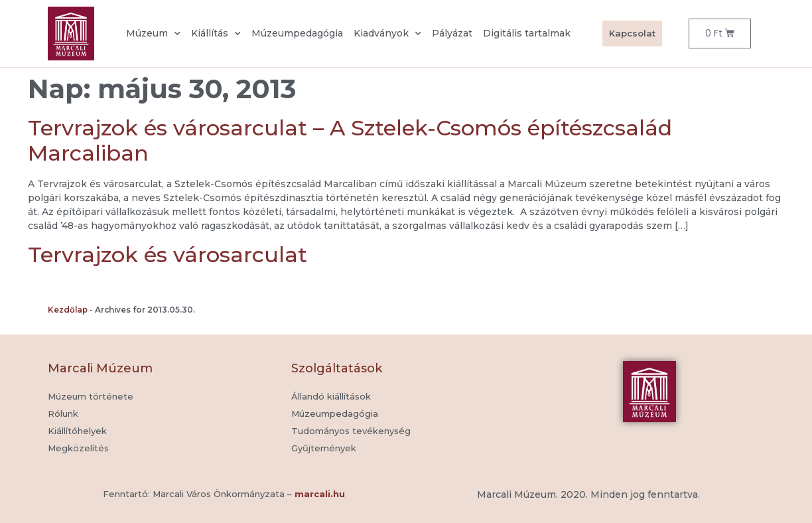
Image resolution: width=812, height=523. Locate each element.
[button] (324, 449)
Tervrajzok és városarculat (168, 255)
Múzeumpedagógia (297, 33)
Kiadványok (387, 34)
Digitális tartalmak (527, 33)
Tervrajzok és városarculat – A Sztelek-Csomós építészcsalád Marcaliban (350, 140)
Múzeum (153, 34)
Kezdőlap (68, 310)
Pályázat (452, 33)
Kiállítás (216, 34)
